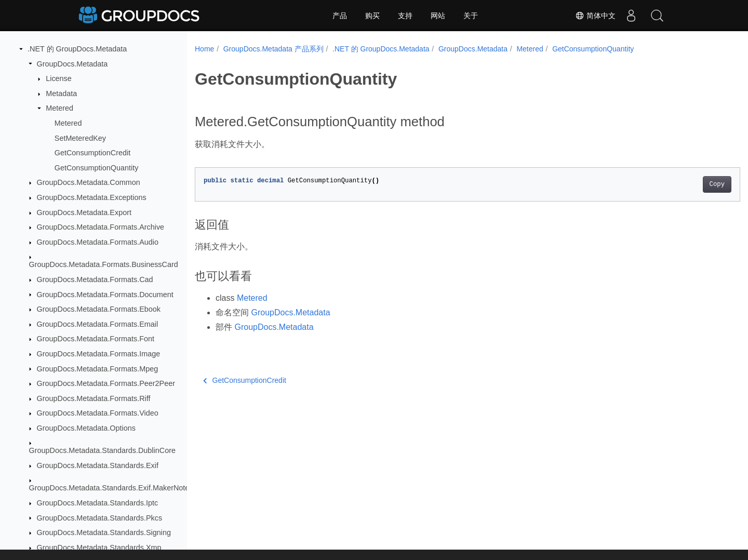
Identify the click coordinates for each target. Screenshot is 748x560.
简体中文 (595, 16)
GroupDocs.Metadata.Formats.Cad (95, 279)
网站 (438, 16)
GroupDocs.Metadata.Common (89, 182)
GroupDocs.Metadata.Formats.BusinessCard (104, 264)
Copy (679, 184)
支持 (405, 16)
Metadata (61, 94)
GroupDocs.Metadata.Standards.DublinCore (102, 450)
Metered (59, 108)
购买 (372, 16)
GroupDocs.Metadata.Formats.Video (98, 413)
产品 (340, 16)
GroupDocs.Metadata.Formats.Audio (98, 242)
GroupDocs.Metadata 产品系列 (273, 49)
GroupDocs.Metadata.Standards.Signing (104, 532)
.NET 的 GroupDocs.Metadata (77, 49)
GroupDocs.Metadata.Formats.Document (105, 295)
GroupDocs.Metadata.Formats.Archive (101, 227)
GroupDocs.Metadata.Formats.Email (98, 324)
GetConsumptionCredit (92, 153)
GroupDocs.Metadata (72, 64)
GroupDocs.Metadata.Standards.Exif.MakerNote (109, 488)
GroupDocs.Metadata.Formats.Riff (94, 398)
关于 (471, 16)
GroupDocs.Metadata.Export (84, 212)
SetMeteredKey (80, 138)
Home (204, 49)
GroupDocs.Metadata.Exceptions (92, 197)
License (59, 78)
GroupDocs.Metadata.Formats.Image (99, 354)
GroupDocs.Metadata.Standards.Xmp (99, 548)
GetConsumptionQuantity (97, 168)
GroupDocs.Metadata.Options (86, 428)
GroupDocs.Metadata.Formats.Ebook (99, 309)
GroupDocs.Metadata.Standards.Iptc (98, 503)
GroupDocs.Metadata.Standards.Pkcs (100, 518)
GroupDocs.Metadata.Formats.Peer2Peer (106, 383)
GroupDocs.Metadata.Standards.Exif (98, 465)
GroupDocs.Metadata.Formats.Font (96, 339)
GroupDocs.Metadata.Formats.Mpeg (98, 369)
